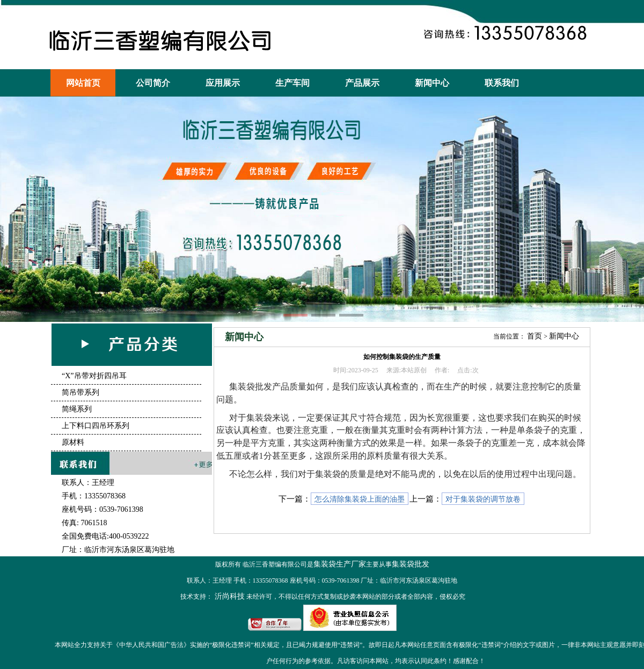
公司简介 (153, 83)
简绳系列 (77, 409)
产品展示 (362, 83)
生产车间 (292, 83)
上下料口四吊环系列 (96, 426)
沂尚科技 (229, 596)
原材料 (73, 442)
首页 (535, 336)
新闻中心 (432, 83)
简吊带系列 (80, 392)
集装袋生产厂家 (340, 564)
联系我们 (502, 83)
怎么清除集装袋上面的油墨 (360, 499)
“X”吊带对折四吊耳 (94, 376)
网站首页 (83, 83)
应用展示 (223, 83)
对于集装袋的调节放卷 (483, 499)
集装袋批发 (411, 564)
